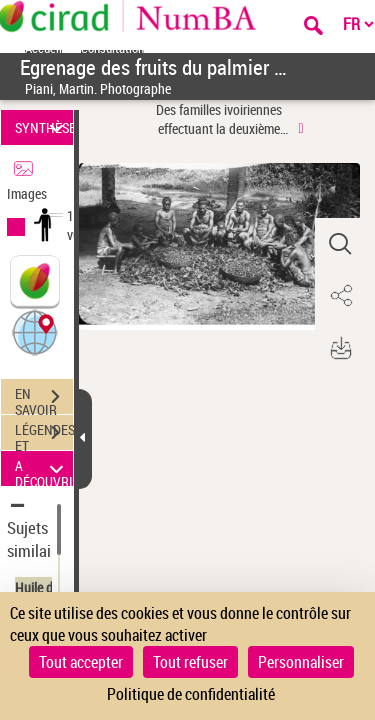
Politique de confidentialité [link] (191, 694)
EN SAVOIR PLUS (44, 399)
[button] (35, 331)
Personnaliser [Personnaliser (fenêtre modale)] (301, 662)
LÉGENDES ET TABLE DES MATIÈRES (44, 435)
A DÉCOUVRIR (44, 468)
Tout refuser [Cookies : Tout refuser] (190, 662)
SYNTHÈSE (44, 127)
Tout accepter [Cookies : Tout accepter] (81, 662)
